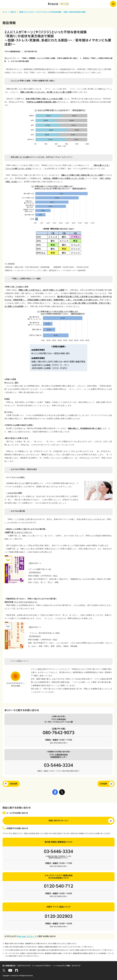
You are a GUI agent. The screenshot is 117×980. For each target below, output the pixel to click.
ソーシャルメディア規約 (62, 966)
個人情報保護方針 (9, 966)
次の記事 (103, 784)
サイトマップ (76, 966)
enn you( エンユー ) (27, 936)
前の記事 (14, 784)
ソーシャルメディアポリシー (42, 966)
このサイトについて (24, 966)
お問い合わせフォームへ (59, 821)
